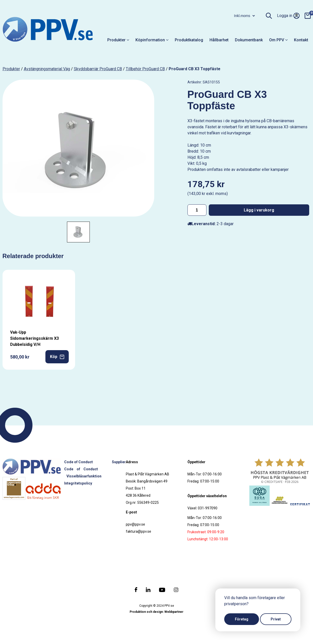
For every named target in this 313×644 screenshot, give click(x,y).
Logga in (288, 16)
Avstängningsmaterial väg (47, 69)
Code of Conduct (79, 462)
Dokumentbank (249, 40)
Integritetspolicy (78, 483)
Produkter (118, 40)
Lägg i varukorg (259, 210)
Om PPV (278, 40)
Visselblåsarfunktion (84, 476)
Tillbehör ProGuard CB (145, 69)
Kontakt (301, 40)
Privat (276, 619)
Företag (242, 619)
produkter (11, 69)
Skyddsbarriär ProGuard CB (98, 69)
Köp (57, 357)
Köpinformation (152, 40)
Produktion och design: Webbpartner (156, 612)
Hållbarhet (219, 40)
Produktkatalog (189, 40)
